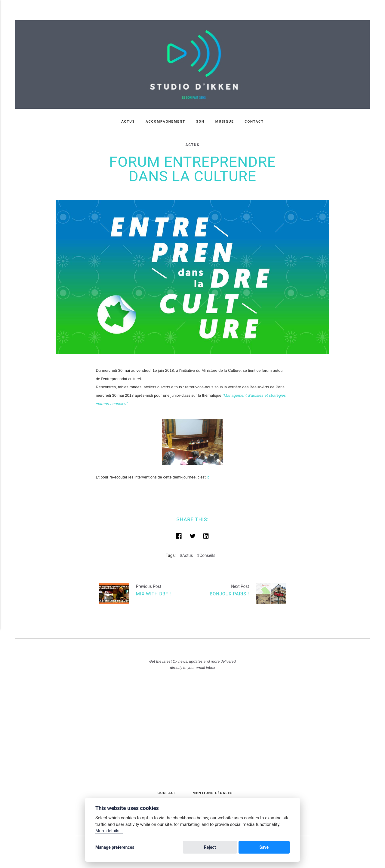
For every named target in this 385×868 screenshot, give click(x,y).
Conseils (207, 551)
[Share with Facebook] (179, 532)
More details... (109, 831)
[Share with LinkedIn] (206, 532)
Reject (253, 848)
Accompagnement (165, 121)
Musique (225, 121)
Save (279, 848)
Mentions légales (213, 788)
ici (208, 473)
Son (200, 121)
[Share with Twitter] (193, 532)
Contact (254, 121)
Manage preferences (115, 848)
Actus (128, 121)
